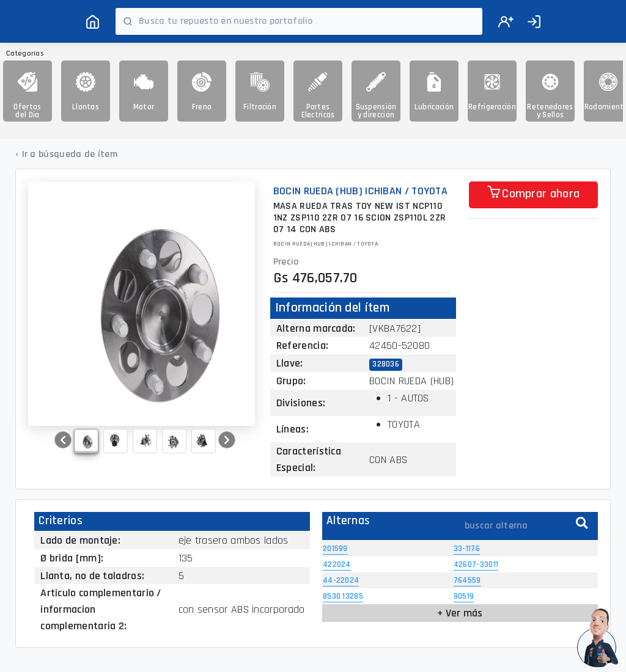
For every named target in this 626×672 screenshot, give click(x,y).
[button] (63, 440)
